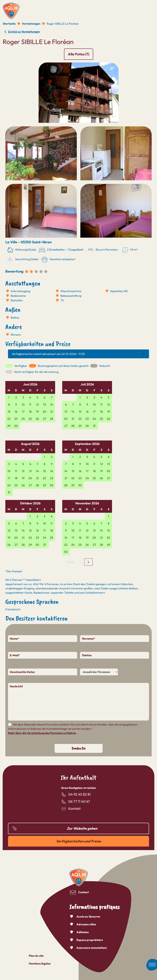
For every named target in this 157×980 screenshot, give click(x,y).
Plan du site (36, 956)
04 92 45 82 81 (79, 794)
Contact (83, 892)
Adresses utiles (86, 924)
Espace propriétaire (90, 940)
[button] (79, 92)
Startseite (9, 24)
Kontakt (74, 808)
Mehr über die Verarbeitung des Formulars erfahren (42, 733)
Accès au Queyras (88, 916)
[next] (88, 562)
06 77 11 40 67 (79, 801)
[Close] (144, 354)
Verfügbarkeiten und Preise (78, 841)
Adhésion (83, 932)
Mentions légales (40, 963)
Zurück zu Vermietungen (24, 32)
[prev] (80, 562)
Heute (70, 562)
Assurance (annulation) (92, 948)
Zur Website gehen (82, 828)
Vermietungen (31, 24)
